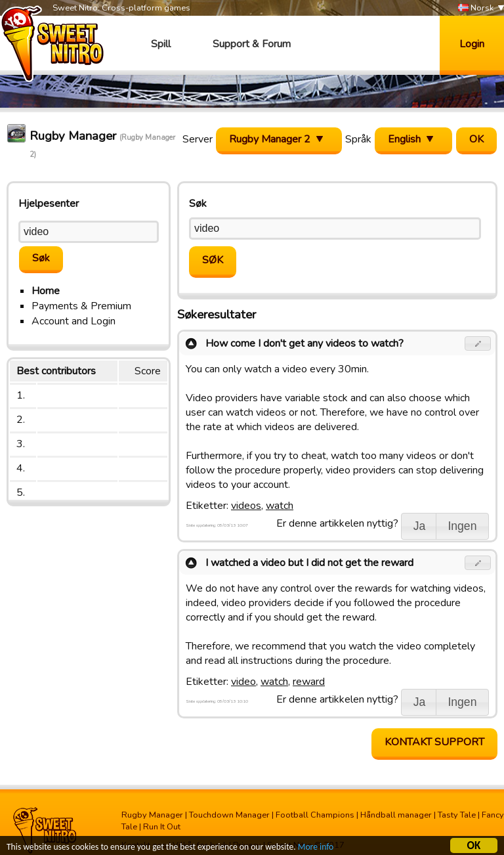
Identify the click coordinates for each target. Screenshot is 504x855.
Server (198, 139)
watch (280, 506)
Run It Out (162, 827)
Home (46, 291)
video (243, 682)
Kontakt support (434, 742)
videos (246, 506)
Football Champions (315, 815)
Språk (358, 139)
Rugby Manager (152, 815)
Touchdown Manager (229, 815)
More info (316, 847)
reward (309, 682)
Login (472, 44)
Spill (161, 44)
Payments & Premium (81, 306)
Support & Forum (252, 44)
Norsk (476, 8)
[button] (478, 343)
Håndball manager (396, 815)
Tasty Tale (457, 815)
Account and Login (73, 321)
